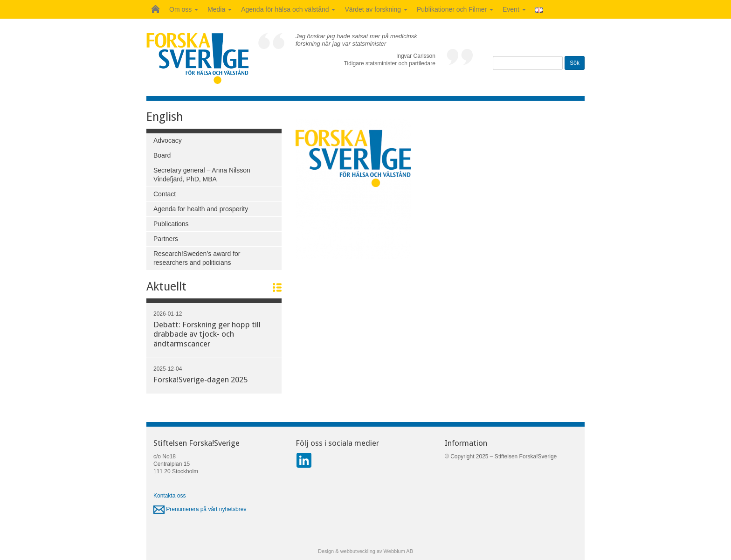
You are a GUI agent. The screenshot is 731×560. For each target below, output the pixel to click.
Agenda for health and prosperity (201, 209)
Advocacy (168, 140)
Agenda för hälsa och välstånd (288, 9)
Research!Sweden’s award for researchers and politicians (197, 258)
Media (220, 9)
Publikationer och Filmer (455, 9)
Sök (575, 63)
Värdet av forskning (376, 9)
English (165, 117)
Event (514, 9)
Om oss (184, 9)
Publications (171, 224)
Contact (165, 194)
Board (162, 155)
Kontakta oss (169, 496)
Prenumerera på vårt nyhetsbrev (200, 509)
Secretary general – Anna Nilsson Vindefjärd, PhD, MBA (202, 175)
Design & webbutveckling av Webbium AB (365, 551)
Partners (166, 239)
